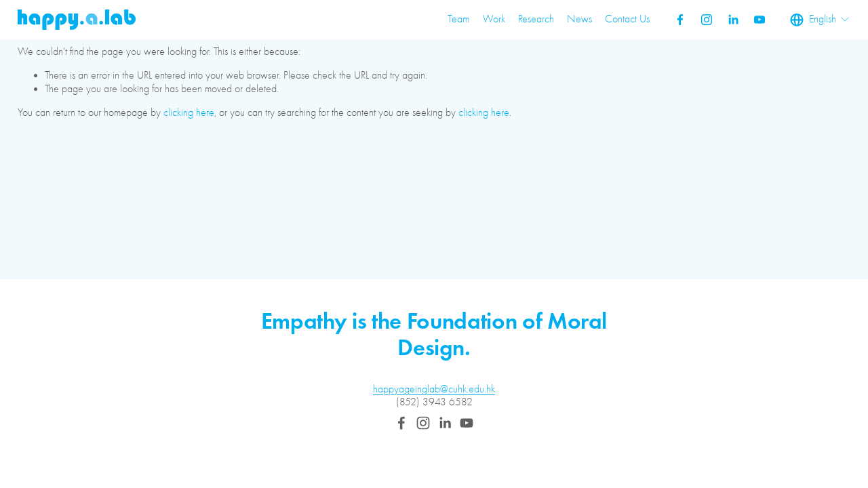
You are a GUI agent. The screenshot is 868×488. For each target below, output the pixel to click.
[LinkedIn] (733, 20)
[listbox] (821, 19)
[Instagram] (707, 20)
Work (494, 19)
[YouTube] (759, 20)
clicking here (189, 113)
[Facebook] (680, 20)
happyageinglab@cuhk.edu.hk (434, 389)
